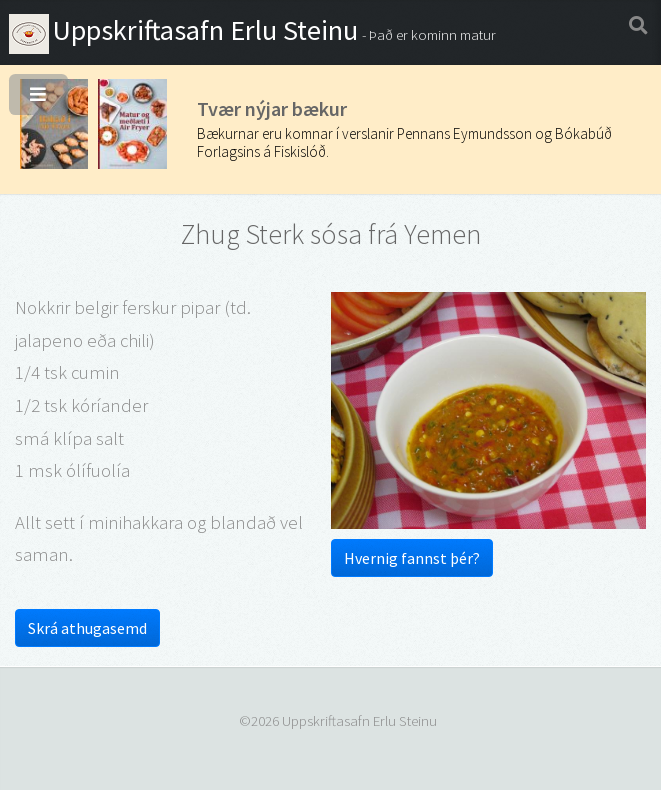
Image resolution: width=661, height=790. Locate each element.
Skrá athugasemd (87, 628)
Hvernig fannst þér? (412, 558)
